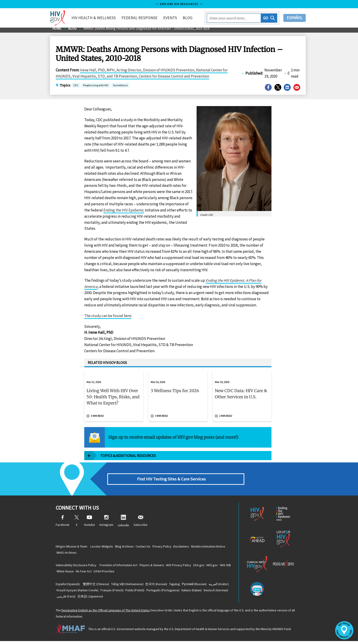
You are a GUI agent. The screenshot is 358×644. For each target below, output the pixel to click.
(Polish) (167, 593)
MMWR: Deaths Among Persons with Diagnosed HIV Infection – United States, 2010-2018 (153, 31)
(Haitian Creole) (104, 593)
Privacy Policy (172, 547)
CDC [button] (76, 89)
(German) (96, 599)
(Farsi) (122, 599)
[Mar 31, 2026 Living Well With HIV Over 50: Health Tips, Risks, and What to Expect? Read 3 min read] (114, 399)
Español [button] (295, 18)
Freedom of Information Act (120, 567)
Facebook (63, 524)
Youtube (89, 524)
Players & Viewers (156, 567)
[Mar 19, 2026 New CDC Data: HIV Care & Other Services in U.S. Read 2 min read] (242, 399)
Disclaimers (194, 547)
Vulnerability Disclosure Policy (76, 567)
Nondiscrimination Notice (75, 554)
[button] (269, 18)
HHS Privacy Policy (186, 567)
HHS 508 (64, 573)
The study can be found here (108, 319)
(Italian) (68, 599)
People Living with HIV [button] (96, 89)
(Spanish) (68, 586)
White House (83, 573)
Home (57, 31)
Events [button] (175, 18)
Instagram (106, 524)
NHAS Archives (107, 554)
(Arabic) (68, 593)
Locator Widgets (103, 547)
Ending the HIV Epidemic (124, 213)
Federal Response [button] (145, 18)
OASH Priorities (127, 573)
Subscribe (141, 524)
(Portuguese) (198, 593)
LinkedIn (123, 524)
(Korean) (163, 586)
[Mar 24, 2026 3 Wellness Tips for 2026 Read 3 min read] (178, 399)
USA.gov (209, 567)
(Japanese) (149, 599)
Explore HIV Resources (179, 4)
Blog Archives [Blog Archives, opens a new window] (129, 547)
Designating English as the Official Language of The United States (106, 613)
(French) (141, 593)
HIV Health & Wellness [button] (99, 18)
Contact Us (150, 547)
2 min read (226, 419)
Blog (193, 18)
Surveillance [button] (120, 89)
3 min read (97, 419)
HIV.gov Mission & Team (71, 547)
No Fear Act (104, 573)
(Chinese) (98, 586)
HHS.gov (225, 567)
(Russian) (207, 586)
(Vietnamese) (132, 586)
